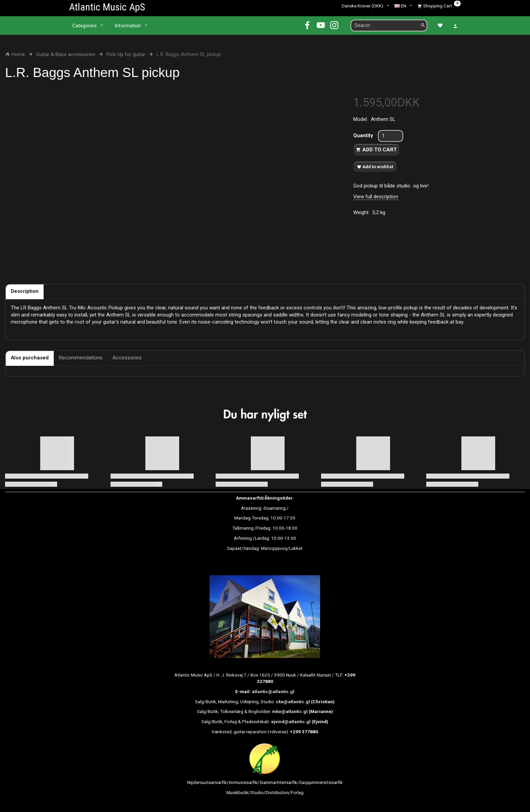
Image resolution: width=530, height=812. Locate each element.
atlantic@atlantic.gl (273, 691)
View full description (376, 197)
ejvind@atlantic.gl (291, 721)
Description (25, 291)
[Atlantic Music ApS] (107, 7)
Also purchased (30, 358)
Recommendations (81, 358)
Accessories (127, 358)
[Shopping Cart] (439, 6)
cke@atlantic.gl (293, 702)
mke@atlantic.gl (290, 711)
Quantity (364, 135)
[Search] (423, 26)
